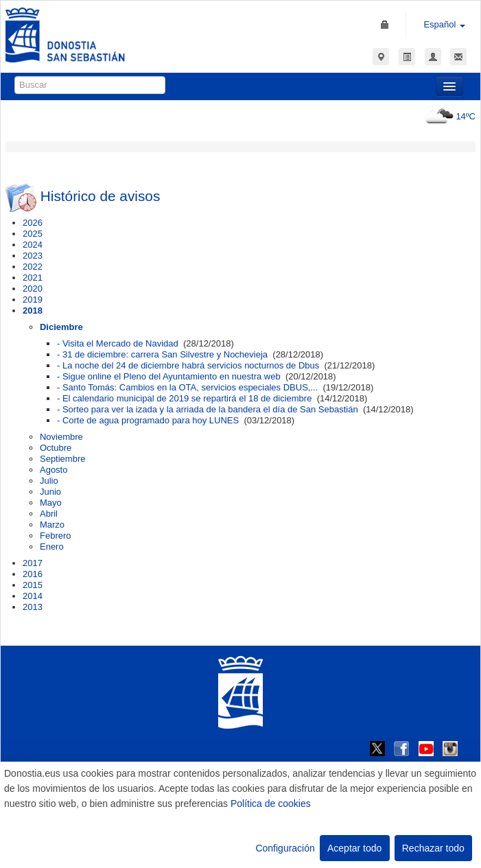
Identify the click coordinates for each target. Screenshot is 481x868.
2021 (33, 278)
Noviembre (61, 437)
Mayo (51, 503)
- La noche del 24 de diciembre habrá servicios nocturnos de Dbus (188, 365)
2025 (33, 234)
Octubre (56, 448)
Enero (52, 547)
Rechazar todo (433, 848)
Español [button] (444, 24)
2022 (33, 267)
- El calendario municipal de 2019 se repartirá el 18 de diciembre (184, 398)
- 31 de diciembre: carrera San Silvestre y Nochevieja (162, 354)
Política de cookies (271, 804)
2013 (33, 607)
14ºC (448, 116)
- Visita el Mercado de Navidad (118, 343)
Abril (49, 514)
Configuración (285, 848)
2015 (33, 585)
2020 (33, 289)
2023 (33, 256)
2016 (33, 574)
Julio (49, 481)
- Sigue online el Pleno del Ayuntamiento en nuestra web (169, 376)
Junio (50, 492)
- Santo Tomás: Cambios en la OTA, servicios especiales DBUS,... (187, 387)
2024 (33, 245)
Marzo (52, 525)
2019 (33, 300)
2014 (33, 596)
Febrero (56, 536)
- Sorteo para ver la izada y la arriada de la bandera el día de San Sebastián (208, 409)
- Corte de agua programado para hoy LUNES (148, 420)
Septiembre (62, 459)
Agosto (54, 470)
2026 (33, 223)
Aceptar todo (354, 848)
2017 (33, 563)
